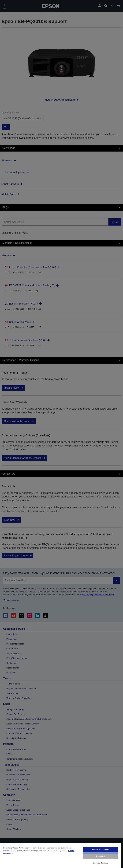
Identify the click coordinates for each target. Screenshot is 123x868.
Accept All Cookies (100, 849)
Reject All (100, 856)
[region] (61, 856)
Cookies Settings (101, 863)
